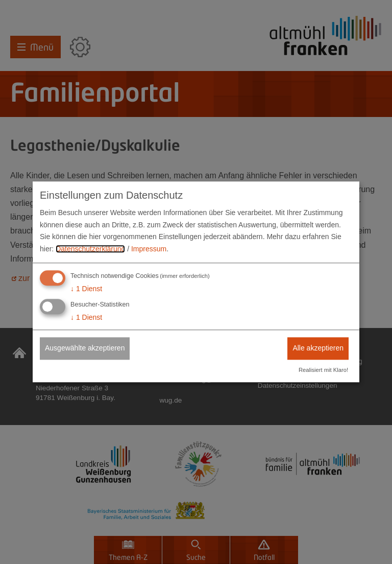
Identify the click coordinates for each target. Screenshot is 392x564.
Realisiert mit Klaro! (323, 370)
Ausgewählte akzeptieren (85, 348)
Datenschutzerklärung (90, 249)
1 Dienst (86, 289)
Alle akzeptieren (318, 348)
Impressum (149, 249)
